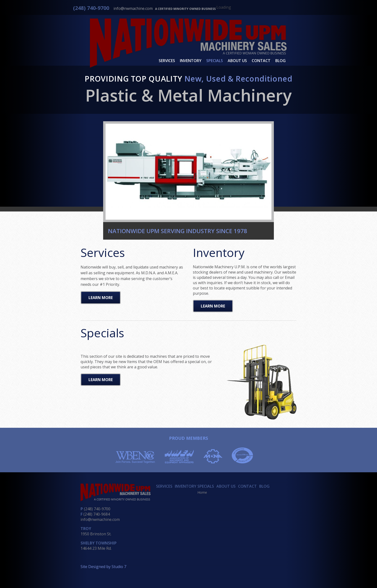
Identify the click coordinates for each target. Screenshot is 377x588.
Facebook (264, 9)
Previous (100, 170)
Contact (261, 61)
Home (202, 492)
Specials (215, 61)
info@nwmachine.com (133, 8)
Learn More (101, 298)
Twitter (272, 8)
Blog (280, 61)
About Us (237, 61)
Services (167, 61)
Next (277, 170)
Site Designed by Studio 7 (103, 567)
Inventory (191, 61)
